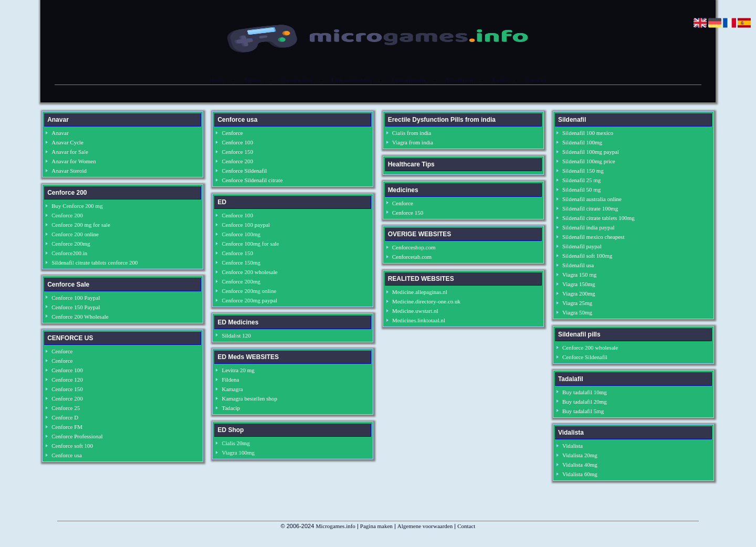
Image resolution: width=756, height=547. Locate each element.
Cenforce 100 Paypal (76, 298)
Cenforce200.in (69, 253)
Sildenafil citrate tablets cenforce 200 (94, 262)
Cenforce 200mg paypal (249, 300)
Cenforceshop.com (414, 247)
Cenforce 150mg (241, 262)
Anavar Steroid (69, 171)
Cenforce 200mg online (249, 291)
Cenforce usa (67, 455)
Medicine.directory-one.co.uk (426, 301)
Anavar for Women (73, 161)
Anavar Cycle (67, 142)
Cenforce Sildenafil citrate (252, 180)
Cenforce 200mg (71, 244)
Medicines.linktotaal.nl (419, 320)
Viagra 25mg (577, 303)
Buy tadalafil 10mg (585, 392)
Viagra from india (413, 142)
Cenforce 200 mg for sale (81, 225)
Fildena (230, 380)
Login (500, 80)
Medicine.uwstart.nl (415, 311)
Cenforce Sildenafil (244, 171)
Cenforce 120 (67, 380)
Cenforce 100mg (241, 234)
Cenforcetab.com (412, 257)
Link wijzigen (408, 80)
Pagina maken (376, 526)
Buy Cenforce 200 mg (77, 206)
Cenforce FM (67, 427)
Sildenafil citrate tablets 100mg (598, 218)
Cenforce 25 (66, 408)
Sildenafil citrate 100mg (590, 208)
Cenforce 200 (67, 215)
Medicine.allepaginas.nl (420, 292)
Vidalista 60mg (580, 474)
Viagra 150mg (579, 284)
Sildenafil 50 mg (581, 190)
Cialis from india (412, 133)
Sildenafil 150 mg (583, 171)
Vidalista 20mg (580, 455)
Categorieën (297, 80)
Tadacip (231, 408)
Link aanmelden (351, 80)
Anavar (60, 133)
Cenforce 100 (67, 370)
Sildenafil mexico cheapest (594, 237)
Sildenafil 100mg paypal (591, 152)
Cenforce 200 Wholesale (80, 317)
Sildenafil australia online (592, 199)
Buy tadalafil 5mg (583, 411)
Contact (537, 80)
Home (217, 80)
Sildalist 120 (236, 335)
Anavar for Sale (70, 152)
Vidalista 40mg (580, 465)
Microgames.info (335, 526)
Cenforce (62, 351)
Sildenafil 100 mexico (588, 133)
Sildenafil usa (578, 265)
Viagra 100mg (238, 453)
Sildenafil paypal (582, 246)
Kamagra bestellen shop (249, 398)
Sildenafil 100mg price (589, 161)
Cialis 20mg (235, 443)
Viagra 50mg (577, 312)
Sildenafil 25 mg (581, 180)
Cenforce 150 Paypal (76, 307)
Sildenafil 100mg (582, 142)
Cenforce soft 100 (72, 446)
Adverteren (459, 80)
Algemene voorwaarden (425, 526)
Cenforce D (65, 417)
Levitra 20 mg (238, 370)
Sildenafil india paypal (589, 227)
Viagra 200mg (579, 293)
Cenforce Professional (77, 436)
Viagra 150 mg (579, 275)
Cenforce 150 (67, 389)
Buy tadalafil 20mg (585, 402)
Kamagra (232, 389)
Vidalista (573, 446)
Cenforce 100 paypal (246, 225)
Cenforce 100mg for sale (250, 244)
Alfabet (253, 80)
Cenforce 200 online (75, 234)
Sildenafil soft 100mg (587, 256)
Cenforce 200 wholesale (249, 272)
